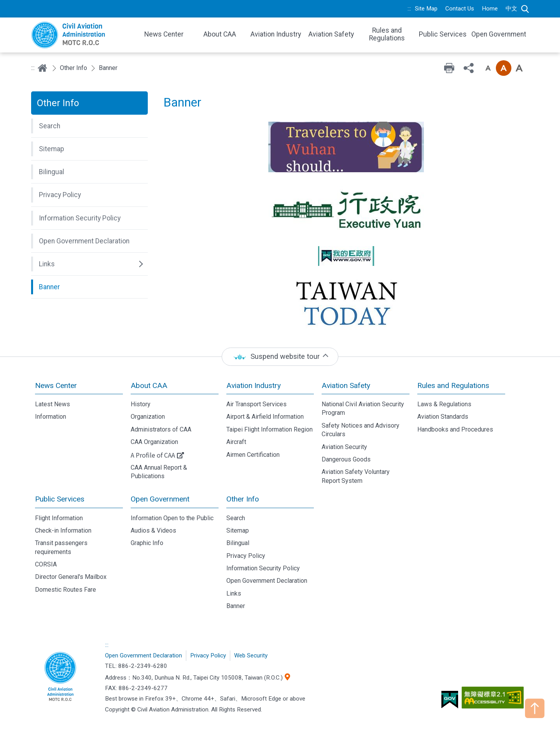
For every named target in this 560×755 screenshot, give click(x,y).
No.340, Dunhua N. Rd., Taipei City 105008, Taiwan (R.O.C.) (207, 678)
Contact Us (460, 9)
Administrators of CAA (161, 429)
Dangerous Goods (346, 459)
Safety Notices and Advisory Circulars (360, 430)
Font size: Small (488, 68)
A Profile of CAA (153, 455)
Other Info (73, 68)
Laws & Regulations (444, 404)
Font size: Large (519, 68)
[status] (280, 357)
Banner (236, 606)
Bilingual (238, 543)
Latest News (52, 404)
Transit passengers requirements (61, 547)
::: (409, 9)
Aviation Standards (443, 417)
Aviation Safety (346, 385)
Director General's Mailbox (71, 577)
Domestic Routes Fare (66, 590)
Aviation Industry (254, 385)
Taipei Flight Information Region (269, 429)
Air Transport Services (256, 404)
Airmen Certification (253, 455)
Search (525, 9)
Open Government (160, 499)
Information (51, 417)
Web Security (251, 655)
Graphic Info (147, 543)
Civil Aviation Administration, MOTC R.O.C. (60, 677)
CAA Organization (154, 442)
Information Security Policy (263, 568)
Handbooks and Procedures (455, 429)
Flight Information (59, 518)
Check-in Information (63, 530)
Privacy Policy (246, 556)
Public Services (60, 499)
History (141, 404)
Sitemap (238, 530)
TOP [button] (535, 708)
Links (234, 593)
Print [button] (449, 68)
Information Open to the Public (172, 518)
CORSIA (46, 564)
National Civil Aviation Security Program (363, 408)
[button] (89, 126)
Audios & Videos (153, 530)
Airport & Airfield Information (265, 417)
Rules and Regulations (453, 385)
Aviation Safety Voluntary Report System (356, 476)
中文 (511, 9)
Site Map (426, 9)
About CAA (149, 385)
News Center (56, 385)
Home (490, 9)
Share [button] (469, 68)
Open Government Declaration (267, 581)
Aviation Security (344, 447)
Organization (148, 417)
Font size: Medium (504, 68)
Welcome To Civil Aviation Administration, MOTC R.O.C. (82, 35)
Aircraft (236, 442)
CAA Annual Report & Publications (159, 472)
